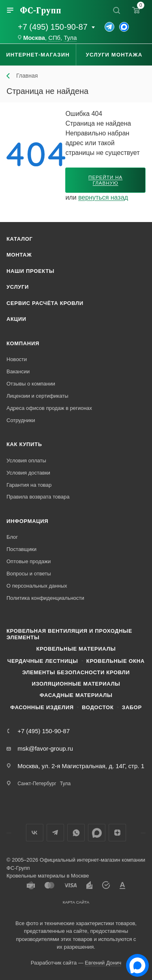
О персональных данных (37, 586)
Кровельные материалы (76, 649)
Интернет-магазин (38, 55)
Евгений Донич (103, 963)
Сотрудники (21, 420)
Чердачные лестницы (43, 661)
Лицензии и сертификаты (37, 396)
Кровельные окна (116, 661)
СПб (54, 38)
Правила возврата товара (38, 497)
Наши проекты (30, 271)
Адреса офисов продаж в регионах (49, 408)
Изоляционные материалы (76, 684)
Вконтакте (35, 833)
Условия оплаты (26, 461)
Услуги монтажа (114, 55)
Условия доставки (28, 473)
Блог (12, 537)
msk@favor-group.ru (45, 748)
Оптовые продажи (29, 561)
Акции (16, 319)
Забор (132, 707)
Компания (23, 343)
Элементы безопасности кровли (76, 672)
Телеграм (55, 833)
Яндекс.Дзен (117, 833)
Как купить (24, 444)
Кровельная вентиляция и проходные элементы (69, 634)
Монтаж (19, 255)
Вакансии (18, 371)
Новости (17, 359)
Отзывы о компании (31, 384)
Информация (27, 521)
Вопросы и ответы (29, 574)
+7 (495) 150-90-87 (53, 27)
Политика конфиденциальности (45, 598)
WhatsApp (76, 833)
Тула (70, 38)
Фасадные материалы (76, 695)
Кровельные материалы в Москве (48, 876)
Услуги (18, 287)
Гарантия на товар (29, 485)
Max (97, 833)
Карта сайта (76, 902)
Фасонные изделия (42, 707)
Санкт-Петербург (37, 784)
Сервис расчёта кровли (45, 303)
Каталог (20, 239)
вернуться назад (103, 197)
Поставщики (21, 549)
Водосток (98, 707)
